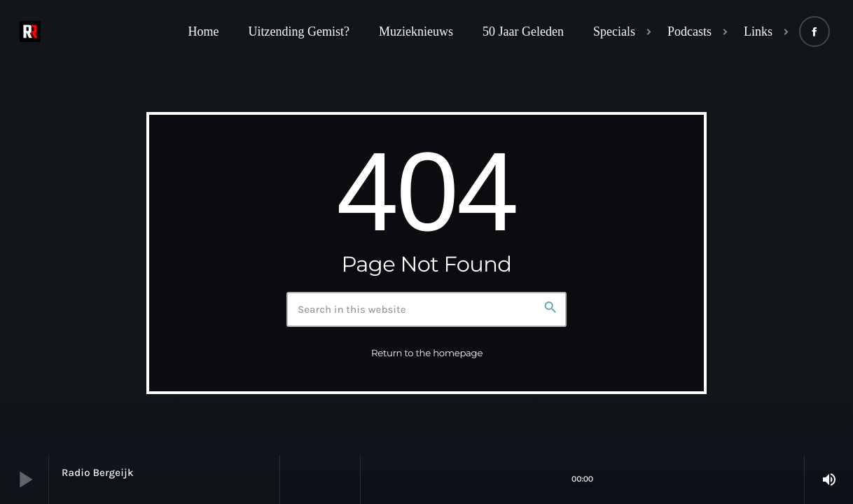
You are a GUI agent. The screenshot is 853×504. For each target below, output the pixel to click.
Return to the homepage (427, 353)
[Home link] (30, 31)
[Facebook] (814, 31)
